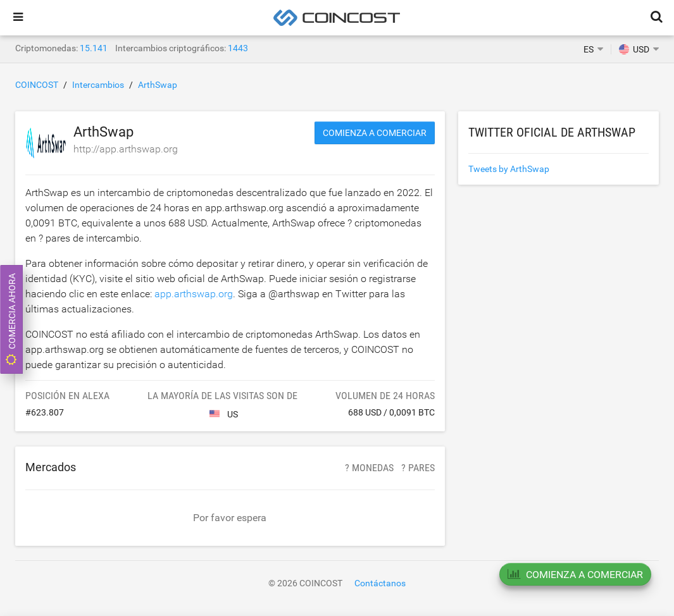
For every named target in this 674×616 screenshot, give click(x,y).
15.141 (94, 48)
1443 (238, 48)
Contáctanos (380, 583)
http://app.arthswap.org (126, 149)
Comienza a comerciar (375, 133)
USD (634, 49)
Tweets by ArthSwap (509, 169)
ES (589, 49)
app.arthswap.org (194, 294)
